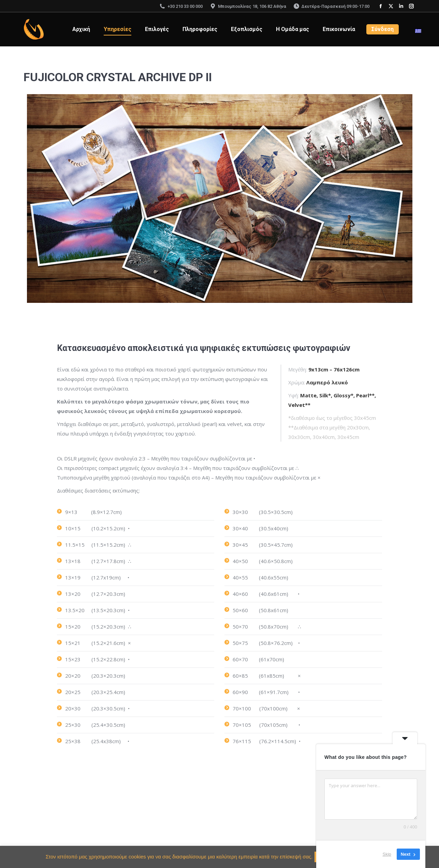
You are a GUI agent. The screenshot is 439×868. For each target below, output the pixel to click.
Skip (387, 854)
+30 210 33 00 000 (181, 6)
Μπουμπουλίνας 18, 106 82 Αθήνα (248, 6)
